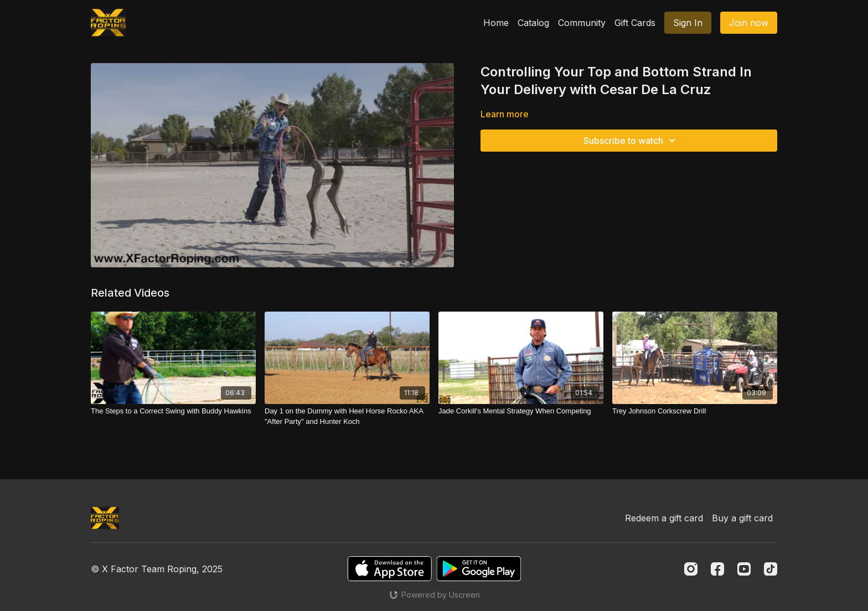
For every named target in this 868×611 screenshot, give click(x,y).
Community (582, 23)
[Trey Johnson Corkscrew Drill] (695, 411)
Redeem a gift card (664, 518)
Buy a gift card (742, 518)
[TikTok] (771, 569)
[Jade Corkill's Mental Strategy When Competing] (521, 411)
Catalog (533, 23)
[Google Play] (479, 569)
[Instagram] (691, 569)
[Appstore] (389, 569)
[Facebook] (717, 569)
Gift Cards (635, 23)
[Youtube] (744, 569)
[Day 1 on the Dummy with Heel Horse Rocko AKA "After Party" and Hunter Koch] (347, 416)
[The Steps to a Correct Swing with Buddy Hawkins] (173, 411)
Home (496, 23)
